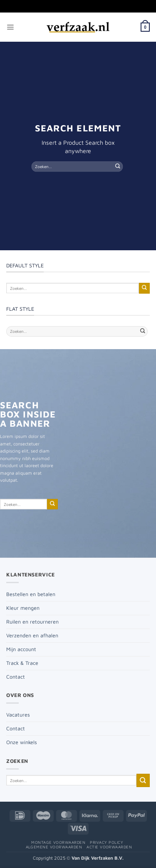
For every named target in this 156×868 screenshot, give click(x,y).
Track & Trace (22, 663)
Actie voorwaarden (109, 847)
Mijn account (21, 649)
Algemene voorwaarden (54, 847)
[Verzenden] (118, 166)
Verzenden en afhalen (32, 635)
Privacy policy (106, 842)
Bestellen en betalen (31, 594)
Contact (16, 677)
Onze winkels (22, 742)
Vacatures (18, 715)
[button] (10, 27)
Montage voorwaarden (58, 842)
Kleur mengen (23, 608)
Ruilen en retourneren (32, 622)
